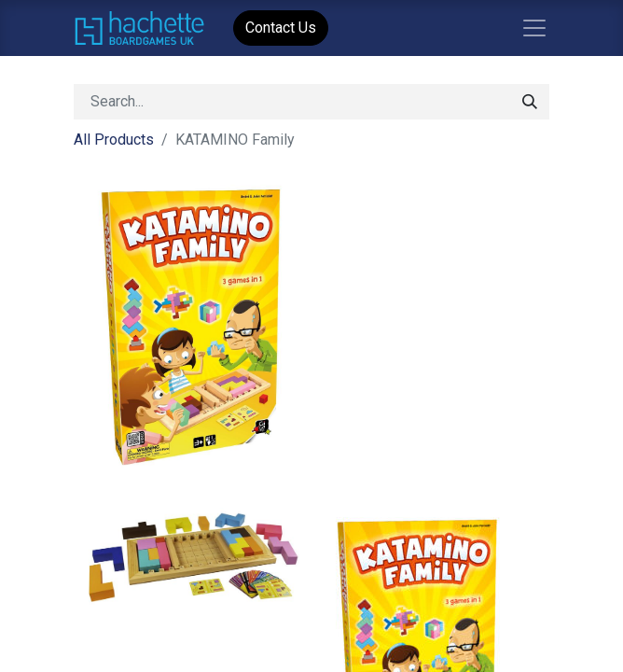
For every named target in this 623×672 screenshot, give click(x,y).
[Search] (530, 102)
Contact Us (281, 28)
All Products (114, 140)
